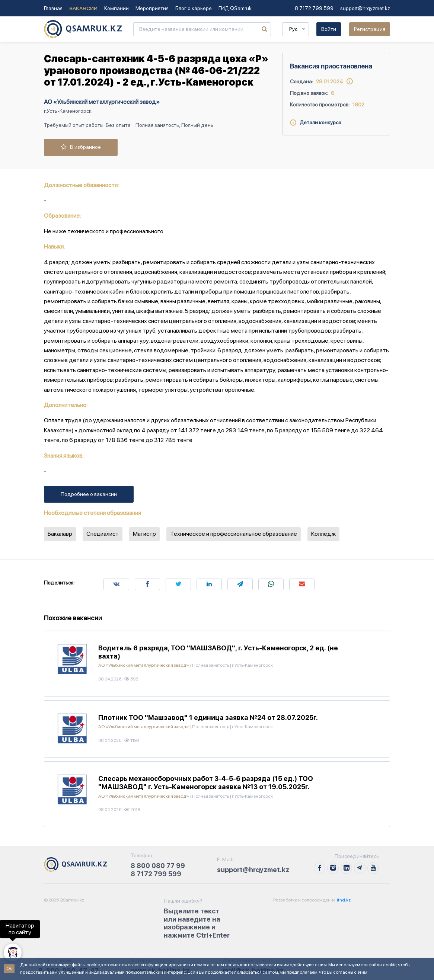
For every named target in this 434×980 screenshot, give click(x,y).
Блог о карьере (194, 8)
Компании (117, 8)
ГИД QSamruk (235, 8)
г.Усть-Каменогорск (68, 111)
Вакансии (83, 8)
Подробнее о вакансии (89, 494)
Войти (329, 29)
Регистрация (370, 29)
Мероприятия (152, 8)
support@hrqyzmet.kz (365, 8)
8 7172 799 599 (314, 8)
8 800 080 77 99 (158, 866)
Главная (53, 8)
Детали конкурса (316, 122)
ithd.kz (343, 900)
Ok (9, 968)
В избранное (81, 147)
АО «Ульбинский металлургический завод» (102, 102)
